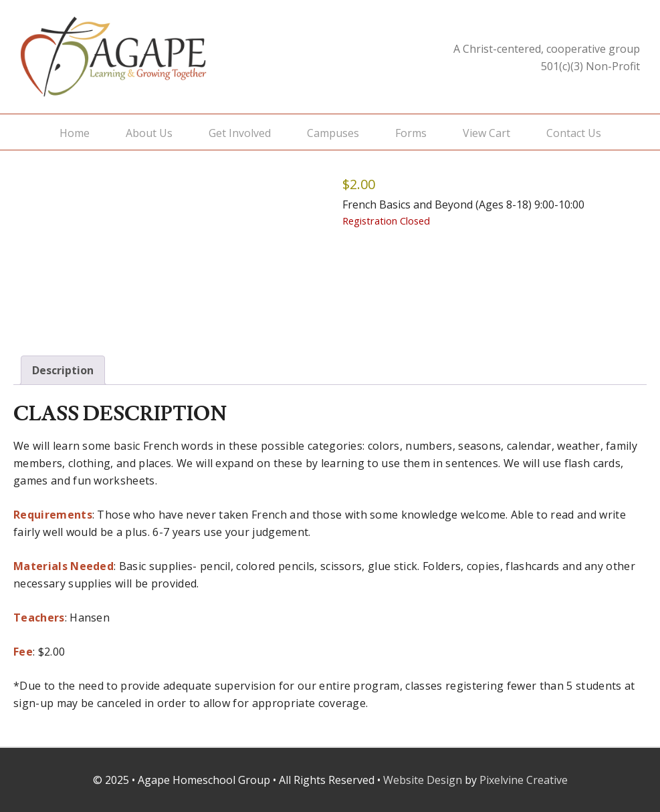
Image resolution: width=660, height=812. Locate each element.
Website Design (423, 780)
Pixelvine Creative (524, 780)
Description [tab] (63, 370)
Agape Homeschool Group (154, 57)
